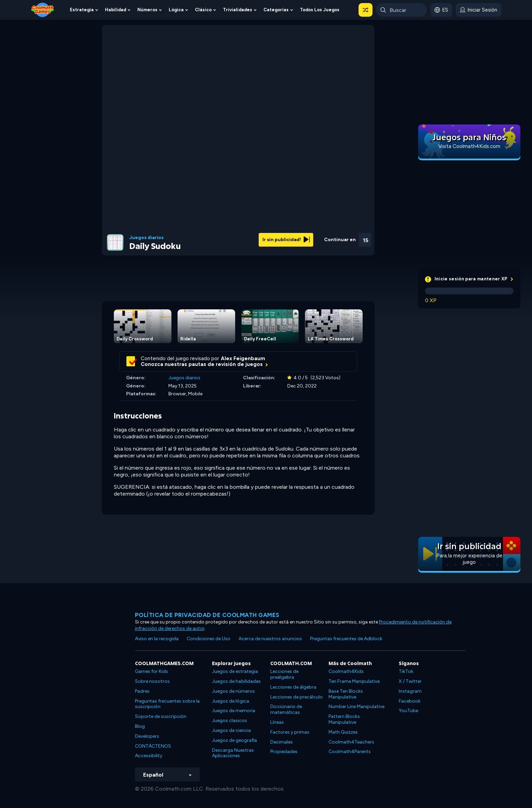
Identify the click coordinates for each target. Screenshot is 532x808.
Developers (147, 736)
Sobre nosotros (152, 681)
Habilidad (116, 10)
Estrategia (82, 10)
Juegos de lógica (231, 701)
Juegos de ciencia (231, 730)
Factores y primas (290, 732)
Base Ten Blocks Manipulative (346, 694)
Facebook (410, 701)
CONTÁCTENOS (153, 746)
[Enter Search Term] (401, 10)
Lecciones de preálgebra (284, 674)
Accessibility (149, 756)
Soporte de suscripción (161, 716)
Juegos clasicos (230, 721)
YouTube (408, 711)
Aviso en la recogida (157, 639)
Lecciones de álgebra (293, 687)
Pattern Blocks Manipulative (344, 719)
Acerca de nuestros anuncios (270, 639)
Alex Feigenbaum (243, 358)
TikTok (406, 671)
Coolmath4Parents (350, 752)
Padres (142, 691)
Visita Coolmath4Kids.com (469, 146)
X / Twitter (410, 681)
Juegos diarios (146, 238)
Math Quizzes (343, 732)
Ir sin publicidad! (286, 240)
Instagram (410, 691)
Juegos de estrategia (235, 671)
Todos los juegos (320, 10)
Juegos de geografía (234, 740)
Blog (140, 726)
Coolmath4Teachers (351, 742)
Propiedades (284, 752)
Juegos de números (233, 691)
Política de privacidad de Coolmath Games (207, 615)
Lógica (176, 10)
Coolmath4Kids (346, 671)
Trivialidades (238, 10)
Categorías (276, 10)
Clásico (203, 10)
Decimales (282, 742)
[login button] (478, 10)
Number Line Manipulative (356, 707)
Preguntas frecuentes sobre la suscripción (167, 704)
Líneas (277, 722)
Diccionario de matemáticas (286, 709)
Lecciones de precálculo (297, 697)
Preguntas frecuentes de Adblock (346, 639)
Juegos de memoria (234, 711)
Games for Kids (151, 671)
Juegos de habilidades (236, 681)
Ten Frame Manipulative (354, 681)
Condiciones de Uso (209, 639)
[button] (366, 10)
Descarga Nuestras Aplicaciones (233, 753)
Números (147, 10)
